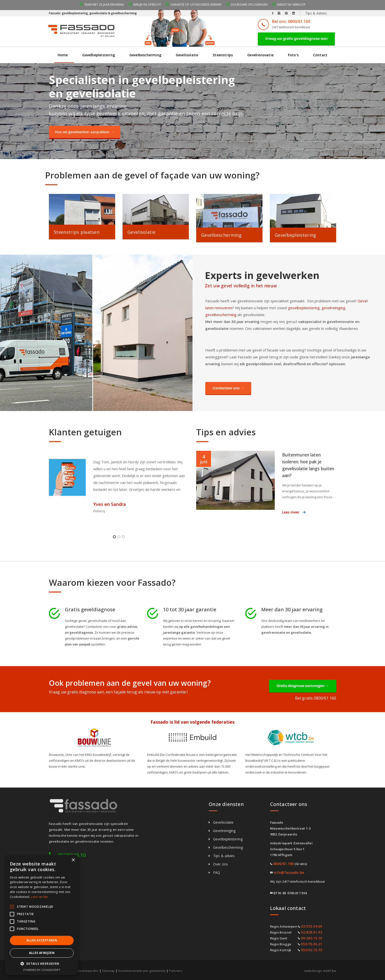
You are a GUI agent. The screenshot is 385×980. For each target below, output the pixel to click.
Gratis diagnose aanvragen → (303, 686)
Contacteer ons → (228, 388)
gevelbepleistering (304, 308)
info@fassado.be (289, 872)
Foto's (293, 55)
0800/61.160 (283, 864)
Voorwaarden (88, 971)
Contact (320, 55)
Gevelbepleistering (99, 55)
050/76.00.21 (312, 944)
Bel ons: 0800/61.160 (291, 21)
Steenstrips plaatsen (77, 232)
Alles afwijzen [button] (42, 953)
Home (63, 55)
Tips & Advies (316, 13)
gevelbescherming (221, 315)
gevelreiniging (333, 308)
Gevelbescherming (145, 55)
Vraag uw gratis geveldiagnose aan (296, 39)
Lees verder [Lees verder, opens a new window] (40, 897)
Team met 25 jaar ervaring (104, 5)
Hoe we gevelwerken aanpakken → (84, 132)
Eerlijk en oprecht (147, 5)
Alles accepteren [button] (42, 940)
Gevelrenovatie (260, 55)
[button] (42, 964)
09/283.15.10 (312, 938)
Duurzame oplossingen (249, 5)
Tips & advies (224, 856)
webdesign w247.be (320, 971)
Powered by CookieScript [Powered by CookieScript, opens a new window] (42, 970)
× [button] (73, 860)
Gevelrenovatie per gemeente (142, 971)
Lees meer (291, 512)
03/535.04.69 (312, 926)
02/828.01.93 (312, 932)
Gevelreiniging (224, 831)
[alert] (42, 915)
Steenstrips (223, 55)
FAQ (217, 872)
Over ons (220, 864)
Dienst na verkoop (291, 5)
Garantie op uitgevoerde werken (196, 5)
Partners (176, 971)
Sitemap (108, 971)
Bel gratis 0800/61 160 (316, 698)
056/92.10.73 (312, 950)
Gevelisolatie (187, 55)
